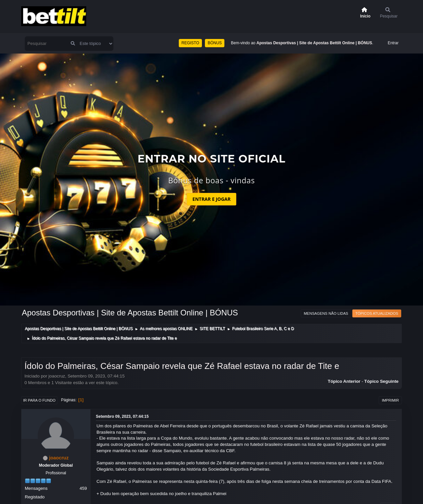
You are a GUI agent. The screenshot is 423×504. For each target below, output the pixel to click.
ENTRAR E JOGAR (211, 199)
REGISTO (190, 43)
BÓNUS (215, 43)
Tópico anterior (344, 381)
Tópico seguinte (381, 381)
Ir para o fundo (39, 400)
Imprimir (390, 400)
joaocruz (59, 458)
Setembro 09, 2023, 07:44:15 (122, 416)
